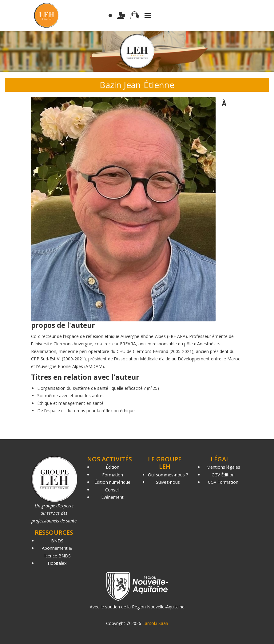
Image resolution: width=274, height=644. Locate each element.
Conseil (112, 490)
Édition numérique (112, 482)
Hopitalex (57, 563)
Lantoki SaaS (155, 623)
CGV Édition (223, 475)
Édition (113, 467)
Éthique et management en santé (70, 403)
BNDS (57, 541)
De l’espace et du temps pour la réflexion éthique (86, 411)
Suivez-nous (168, 482)
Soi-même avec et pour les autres (71, 396)
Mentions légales (223, 467)
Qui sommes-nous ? (168, 475)
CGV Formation (223, 482)
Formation (113, 475)
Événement (112, 497)
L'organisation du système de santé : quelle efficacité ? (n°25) (98, 388)
